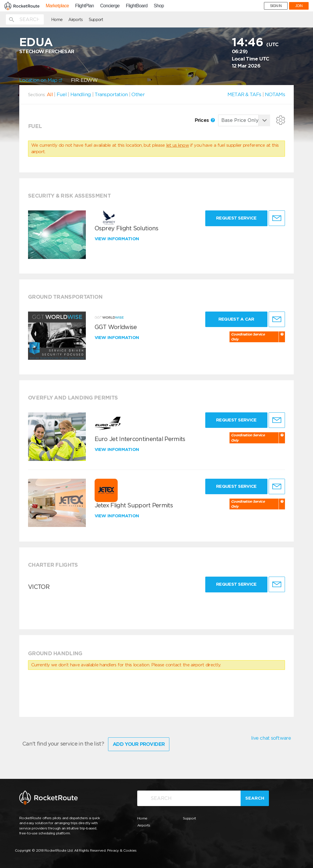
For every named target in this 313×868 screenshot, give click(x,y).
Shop (159, 6)
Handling (81, 94)
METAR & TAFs (244, 94)
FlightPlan (84, 6)
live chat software (271, 738)
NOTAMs (275, 94)
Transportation (111, 94)
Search (255, 798)
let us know (178, 145)
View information (118, 239)
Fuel (62, 94)
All (50, 94)
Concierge (110, 6)
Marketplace (57, 6)
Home (57, 20)
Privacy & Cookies (122, 850)
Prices (205, 120)
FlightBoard (137, 6)
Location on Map (41, 80)
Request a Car (236, 319)
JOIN (299, 6)
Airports (75, 20)
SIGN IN (276, 6)
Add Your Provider (139, 744)
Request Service (236, 218)
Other (138, 94)
